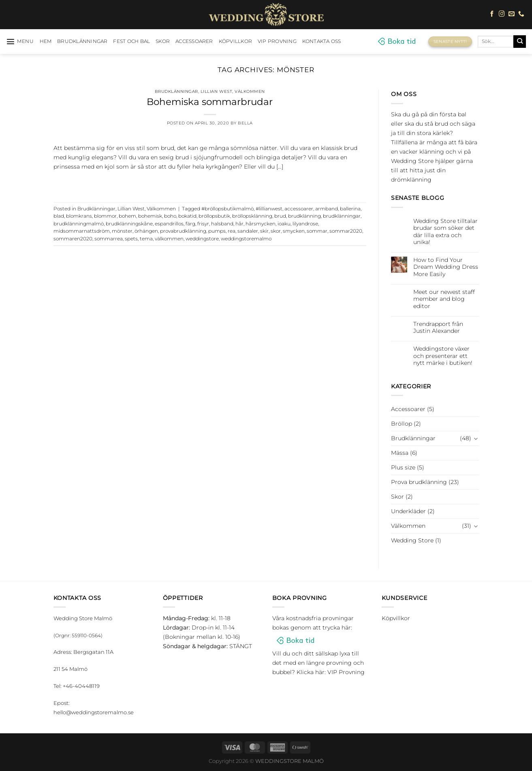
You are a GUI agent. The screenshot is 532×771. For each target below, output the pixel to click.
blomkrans (79, 216)
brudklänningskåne (129, 224)
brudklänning (304, 216)
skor (276, 231)
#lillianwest (269, 209)
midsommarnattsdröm (82, 231)
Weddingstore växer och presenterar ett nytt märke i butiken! (443, 356)
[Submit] (520, 41)
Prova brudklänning (419, 482)
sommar (317, 231)
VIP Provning (277, 41)
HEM (46, 41)
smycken (294, 231)
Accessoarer (194, 41)
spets (131, 239)
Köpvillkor (235, 41)
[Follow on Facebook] (492, 14)
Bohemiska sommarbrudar (210, 102)
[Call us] (521, 14)
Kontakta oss (322, 41)
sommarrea (109, 239)
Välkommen (250, 91)
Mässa (400, 453)
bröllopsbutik (214, 216)
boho (170, 216)
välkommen (169, 239)
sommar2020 (346, 231)
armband (327, 209)
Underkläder (408, 511)
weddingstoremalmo (246, 239)
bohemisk (150, 216)
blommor (105, 216)
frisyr (203, 224)
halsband (222, 224)
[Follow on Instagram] (502, 14)
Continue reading (210, 183)
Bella (245, 123)
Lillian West (216, 91)
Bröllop (402, 424)
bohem (127, 216)
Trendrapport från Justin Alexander (438, 328)
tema (146, 239)
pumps (217, 231)
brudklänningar (342, 216)
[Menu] (20, 41)
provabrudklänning (183, 231)
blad (59, 216)
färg (190, 224)
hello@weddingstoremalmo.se (94, 712)
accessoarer (299, 209)
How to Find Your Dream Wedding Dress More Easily (446, 267)
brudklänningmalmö (79, 224)
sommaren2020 (73, 239)
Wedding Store (412, 540)
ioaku (284, 224)
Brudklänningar (82, 41)
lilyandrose (305, 224)
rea (232, 231)
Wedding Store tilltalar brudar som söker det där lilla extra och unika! (445, 232)
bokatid (187, 216)
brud (280, 216)
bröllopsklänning (252, 216)
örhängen (146, 231)
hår (239, 224)
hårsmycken (261, 224)
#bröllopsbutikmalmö (228, 209)
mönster (122, 231)
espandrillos (169, 224)
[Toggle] (476, 438)
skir (264, 231)
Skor (163, 41)
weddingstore (202, 239)
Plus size (403, 467)
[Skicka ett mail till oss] (512, 14)
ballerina (350, 209)
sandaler (248, 231)
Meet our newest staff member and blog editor (444, 299)
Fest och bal (131, 41)
